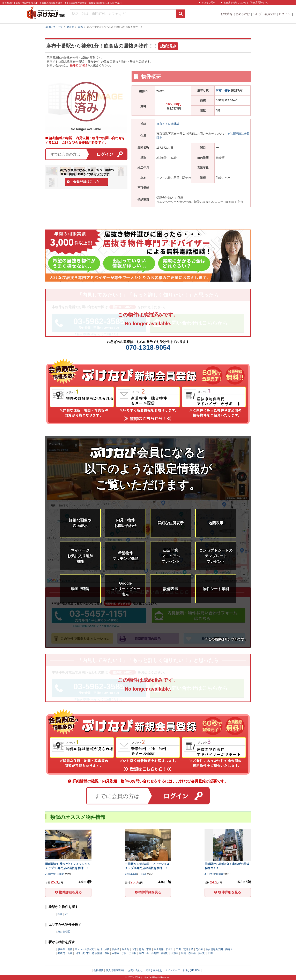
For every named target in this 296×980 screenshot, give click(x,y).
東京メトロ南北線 (168, 124)
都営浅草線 (131, 874)
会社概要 (98, 970)
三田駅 (142, 874)
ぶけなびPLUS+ (191, 970)
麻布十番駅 (223, 90)
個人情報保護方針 (116, 970)
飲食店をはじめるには (236, 14)
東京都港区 (64, 932)
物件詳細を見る (70, 892)
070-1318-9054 (148, 347)
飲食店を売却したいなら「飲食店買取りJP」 (246, 2)
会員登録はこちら (86, 182)
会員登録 (270, 14)
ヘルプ (257, 14)
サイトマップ (172, 970)
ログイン (285, 14)
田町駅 (61, 874)
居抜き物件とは (154, 970)
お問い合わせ (135, 970)
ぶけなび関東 (208, 2)
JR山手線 (50, 874)
